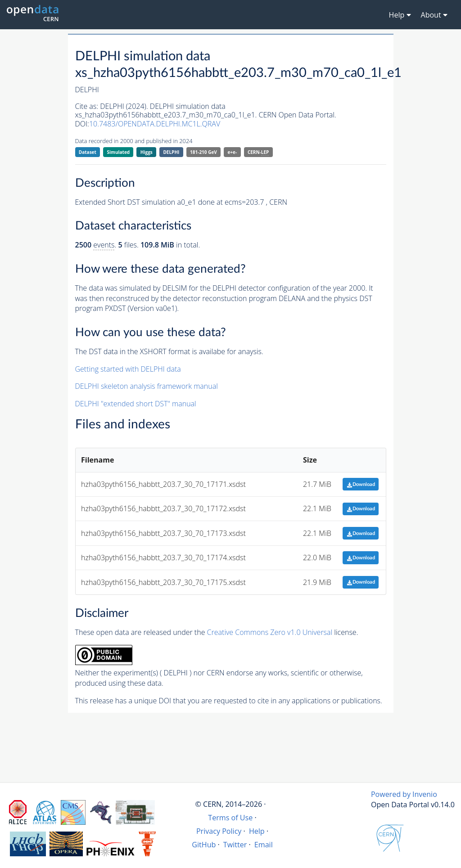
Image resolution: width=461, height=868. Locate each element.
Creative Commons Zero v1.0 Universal (270, 632)
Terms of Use (230, 818)
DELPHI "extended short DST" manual (136, 404)
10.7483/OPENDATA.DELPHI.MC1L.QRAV (155, 124)
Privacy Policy (219, 831)
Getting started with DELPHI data (128, 369)
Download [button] (361, 484)
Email (264, 845)
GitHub (204, 845)
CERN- (258, 152)
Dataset (88, 152)
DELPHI (171, 152)
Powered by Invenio (404, 794)
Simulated (119, 152)
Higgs (147, 152)
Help (257, 831)
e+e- (232, 152)
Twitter (235, 845)
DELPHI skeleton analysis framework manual (147, 386)
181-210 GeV (203, 152)
